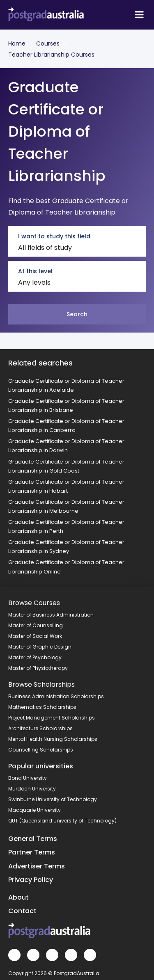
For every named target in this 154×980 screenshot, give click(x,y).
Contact (22, 911)
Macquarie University (34, 810)
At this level (35, 271)
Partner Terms (32, 852)
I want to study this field (54, 236)
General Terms (33, 839)
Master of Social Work (35, 636)
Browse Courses (34, 603)
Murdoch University (32, 789)
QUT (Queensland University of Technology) (62, 821)
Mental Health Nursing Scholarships (53, 739)
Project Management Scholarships (52, 718)
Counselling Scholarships (41, 750)
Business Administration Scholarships (56, 696)
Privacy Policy (31, 880)
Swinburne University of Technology (53, 799)
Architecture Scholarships (40, 728)
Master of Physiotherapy (38, 668)
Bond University (28, 778)
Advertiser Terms (37, 866)
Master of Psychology (35, 657)
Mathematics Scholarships (42, 707)
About (18, 897)
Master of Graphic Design (40, 647)
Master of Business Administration (51, 615)
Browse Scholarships (41, 684)
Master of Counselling (36, 625)
